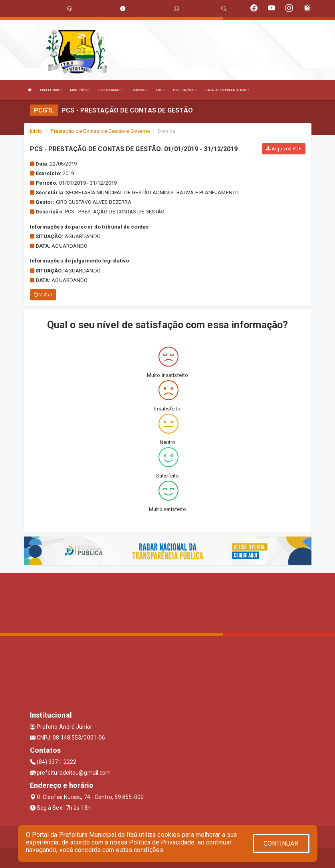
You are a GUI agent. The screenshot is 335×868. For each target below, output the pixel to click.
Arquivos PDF (283, 149)
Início (36, 131)
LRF (160, 90)
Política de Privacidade (162, 842)
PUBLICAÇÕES (185, 90)
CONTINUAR (281, 843)
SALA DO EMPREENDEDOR (227, 90)
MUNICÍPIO (80, 90)
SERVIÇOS (140, 90)
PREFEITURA (51, 90)
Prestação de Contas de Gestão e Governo (100, 131)
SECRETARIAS (111, 90)
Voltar (43, 295)
